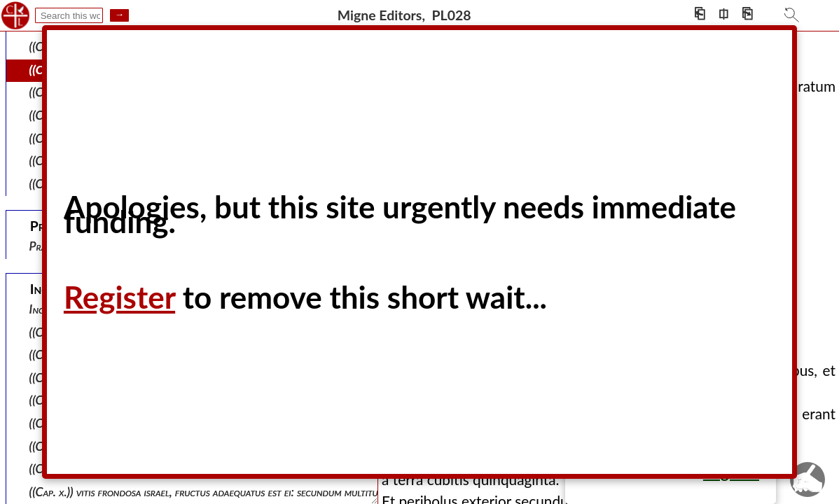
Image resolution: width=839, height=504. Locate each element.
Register (119, 297)
